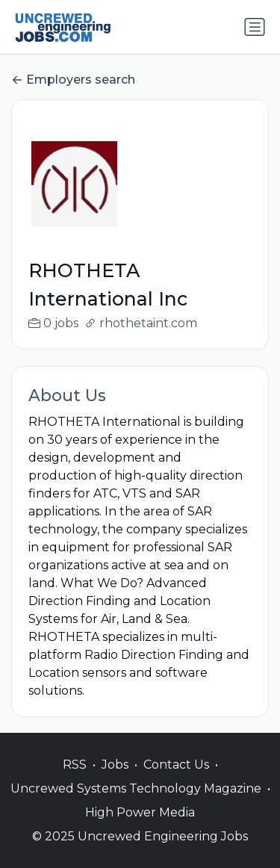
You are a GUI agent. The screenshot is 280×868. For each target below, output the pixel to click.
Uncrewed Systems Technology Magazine (136, 804)
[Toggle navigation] (255, 27)
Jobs (115, 780)
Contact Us (176, 780)
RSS (75, 780)
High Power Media (140, 828)
